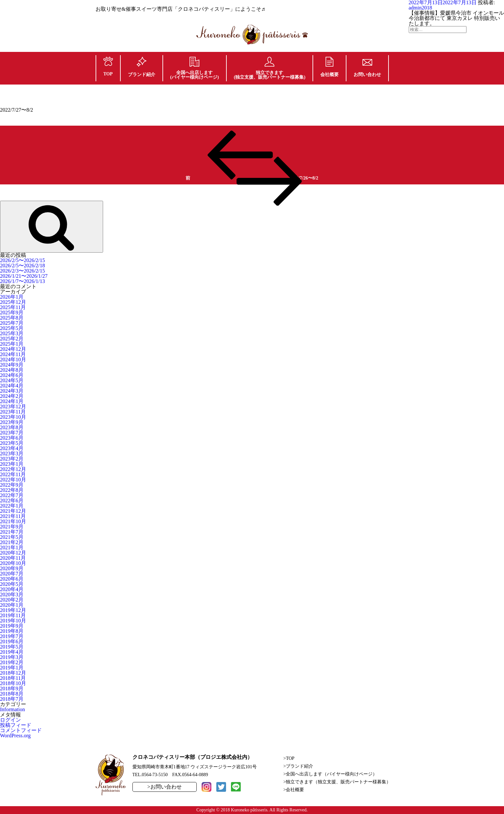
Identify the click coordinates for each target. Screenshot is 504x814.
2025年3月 (12, 333)
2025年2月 (12, 339)
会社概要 (329, 67)
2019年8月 (12, 631)
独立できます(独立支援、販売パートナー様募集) (270, 68)
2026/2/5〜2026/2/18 (23, 266)
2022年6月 (12, 501)
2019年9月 (12, 626)
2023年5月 (12, 443)
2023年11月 (13, 412)
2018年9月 (12, 689)
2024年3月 (12, 391)
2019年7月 (12, 636)
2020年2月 (12, 600)
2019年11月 (13, 615)
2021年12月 (13, 511)
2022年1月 (12, 506)
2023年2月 (12, 459)
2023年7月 (12, 433)
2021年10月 (13, 521)
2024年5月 (12, 380)
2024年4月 (12, 386)
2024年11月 (13, 354)
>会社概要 (294, 790)
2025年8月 (12, 318)
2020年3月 (12, 595)
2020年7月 (12, 574)
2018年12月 (13, 673)
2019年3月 (12, 657)
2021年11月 (13, 516)
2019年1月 (12, 668)
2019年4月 (12, 652)
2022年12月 (13, 469)
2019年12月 (13, 610)
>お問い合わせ (165, 787)
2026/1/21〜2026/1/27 (24, 276)
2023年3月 (12, 454)
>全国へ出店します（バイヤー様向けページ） (330, 774)
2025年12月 (13, 302)
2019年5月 (12, 647)
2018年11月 (13, 678)
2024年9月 (12, 365)
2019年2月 (12, 662)
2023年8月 (12, 427)
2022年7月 (12, 495)
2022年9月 (12, 485)
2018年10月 (13, 683)
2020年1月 (12, 605)
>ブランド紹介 (298, 766)
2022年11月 (13, 474)
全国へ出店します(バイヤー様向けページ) (195, 68)
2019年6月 (12, 642)
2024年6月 (12, 375)
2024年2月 (12, 396)
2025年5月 (12, 328)
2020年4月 (12, 589)
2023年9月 (12, 422)
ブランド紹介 (142, 67)
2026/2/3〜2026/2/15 (23, 271)
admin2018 (420, 8)
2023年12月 (13, 407)
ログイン (10, 720)
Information (12, 709)
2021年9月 (12, 527)
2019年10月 (13, 621)
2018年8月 (12, 694)
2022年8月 (12, 490)
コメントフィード (21, 730)
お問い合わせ (367, 68)
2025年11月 (13, 307)
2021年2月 (12, 542)
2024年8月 (12, 370)
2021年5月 (12, 537)
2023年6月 (12, 438)
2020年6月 (12, 579)
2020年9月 (12, 568)
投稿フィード (16, 725)
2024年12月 (13, 349)
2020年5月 (12, 584)
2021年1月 (12, 548)
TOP (108, 67)
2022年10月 (13, 480)
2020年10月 (13, 563)
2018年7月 (12, 699)
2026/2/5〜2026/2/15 (23, 260)
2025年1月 (12, 344)
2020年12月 (13, 553)
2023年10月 (13, 417)
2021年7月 (12, 532)
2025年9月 (12, 313)
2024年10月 (13, 360)
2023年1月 (12, 464)
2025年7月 (12, 323)
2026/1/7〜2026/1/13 (23, 281)
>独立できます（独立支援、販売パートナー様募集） (337, 782)
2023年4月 (12, 448)
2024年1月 (12, 401)
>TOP (289, 758)
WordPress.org (15, 736)
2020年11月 (13, 558)
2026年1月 (12, 297)
